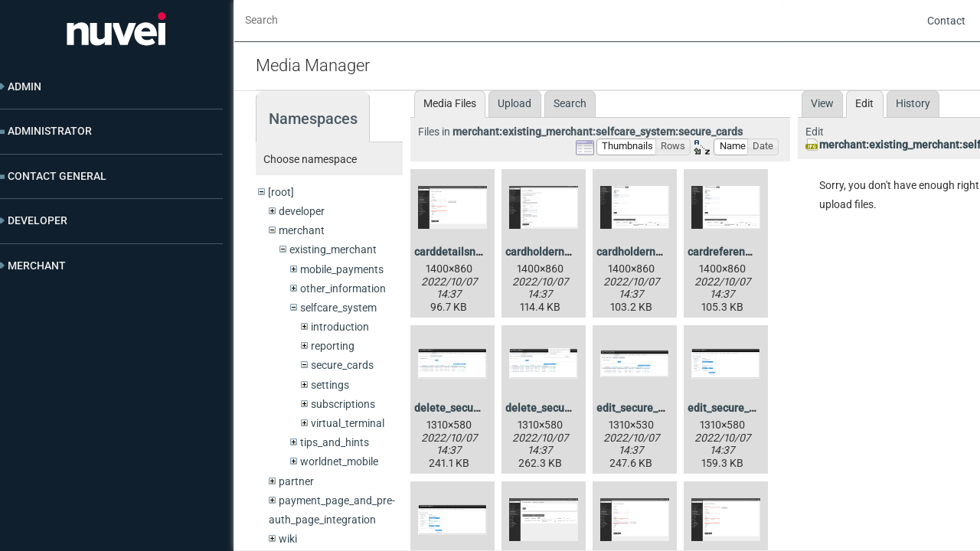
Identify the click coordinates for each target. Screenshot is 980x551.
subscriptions (343, 404)
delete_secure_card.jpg (471, 408)
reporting (333, 346)
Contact (946, 21)
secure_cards (342, 365)
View (822, 103)
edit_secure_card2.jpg (741, 408)
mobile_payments (342, 269)
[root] (281, 192)
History (913, 103)
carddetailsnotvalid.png (472, 252)
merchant (302, 230)
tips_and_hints (335, 442)
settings (330, 385)
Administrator (50, 131)
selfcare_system (338, 308)
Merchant (37, 266)
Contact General (57, 176)
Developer (38, 220)
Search (570, 103)
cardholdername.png (556, 252)
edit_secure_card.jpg (647, 408)
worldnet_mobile (339, 461)
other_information (343, 289)
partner (296, 481)
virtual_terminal (348, 423)
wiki (288, 539)
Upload (514, 103)
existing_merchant (333, 249)
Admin (24, 86)
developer (302, 211)
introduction (340, 327)
